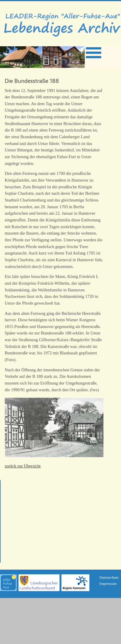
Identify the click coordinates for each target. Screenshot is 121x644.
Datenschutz (109, 577)
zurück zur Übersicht (23, 466)
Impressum (108, 584)
